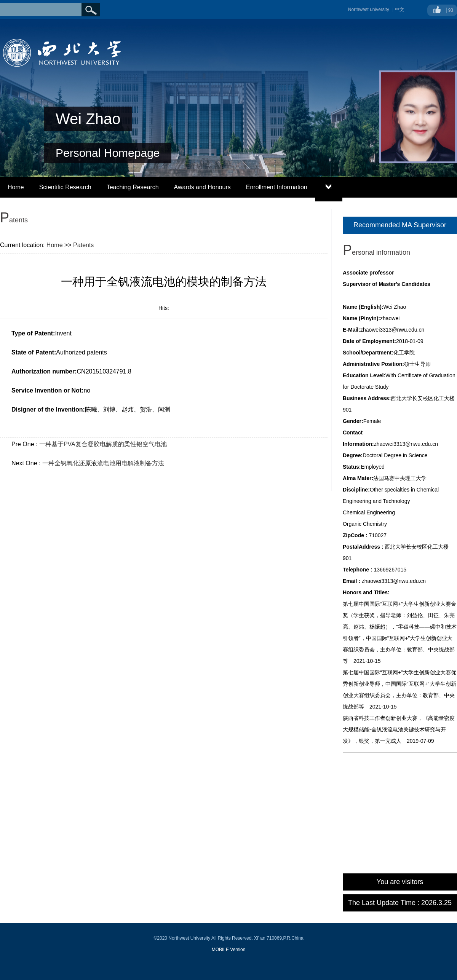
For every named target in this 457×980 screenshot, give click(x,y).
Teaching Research (133, 187)
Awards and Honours (202, 187)
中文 (399, 10)
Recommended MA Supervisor (400, 225)
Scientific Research (65, 187)
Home (16, 187)
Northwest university (369, 10)
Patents (83, 245)
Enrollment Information (277, 187)
